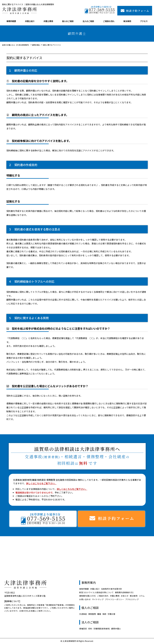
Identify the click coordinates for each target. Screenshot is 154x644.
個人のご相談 (68, 21)
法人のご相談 (88, 21)
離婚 (99, 614)
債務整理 (92, 614)
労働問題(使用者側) (102, 629)
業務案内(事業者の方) (124, 592)
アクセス (144, 21)
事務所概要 (11, 21)
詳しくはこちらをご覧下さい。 (41, 483)
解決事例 (127, 21)
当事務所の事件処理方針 (112, 589)
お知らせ (125, 596)
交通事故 (83, 614)
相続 (104, 614)
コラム (142, 596)
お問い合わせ (85, 599)
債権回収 (83, 629)
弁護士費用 (48, 21)
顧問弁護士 (116, 629)
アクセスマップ (132, 599)
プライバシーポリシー (114, 599)
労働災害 (111, 614)
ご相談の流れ (109, 21)
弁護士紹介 (30, 21)
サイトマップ (98, 599)
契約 (90, 629)
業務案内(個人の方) (88, 596)
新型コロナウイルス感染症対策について (96, 592)
